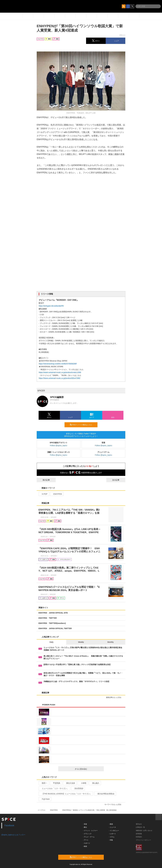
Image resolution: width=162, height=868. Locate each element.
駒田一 (43, 783)
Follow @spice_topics (59, 446)
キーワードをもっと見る (114, 804)
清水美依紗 (78, 788)
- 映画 (85, 846)
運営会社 (139, 824)
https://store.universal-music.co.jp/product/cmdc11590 (60, 372)
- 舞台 (85, 827)
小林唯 (83, 783)
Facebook (9, 825)
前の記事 (44, 480)
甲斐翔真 (56, 783)
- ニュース (112, 827)
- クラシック (87, 834)
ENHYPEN (57, 494)
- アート (86, 840)
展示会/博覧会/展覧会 (105, 794)
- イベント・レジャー (90, 831)
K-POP (44, 494)
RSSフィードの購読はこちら (83, 425)
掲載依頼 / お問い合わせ (144, 831)
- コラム (112, 837)
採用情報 (139, 834)
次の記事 (118, 480)
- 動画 (111, 824)
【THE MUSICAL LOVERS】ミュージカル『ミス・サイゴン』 (66, 794)
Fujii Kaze (45, 799)
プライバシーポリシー (143, 840)
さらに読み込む (88, 769)
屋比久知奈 (70, 783)
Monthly (111, 642)
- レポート (112, 834)
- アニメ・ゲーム (89, 837)
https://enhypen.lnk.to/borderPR (51, 306)
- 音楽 (85, 824)
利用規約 (139, 837)
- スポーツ (87, 843)
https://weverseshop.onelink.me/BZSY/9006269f (58, 364)
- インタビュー (114, 831)
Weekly (81, 642)
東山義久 (95, 783)
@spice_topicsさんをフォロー (13, 835)
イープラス (42, 810)
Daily (51, 642)
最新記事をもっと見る (115, 697)
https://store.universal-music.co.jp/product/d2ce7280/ (59, 378)
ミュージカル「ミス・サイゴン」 (54, 788)
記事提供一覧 (140, 827)
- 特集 (111, 840)
